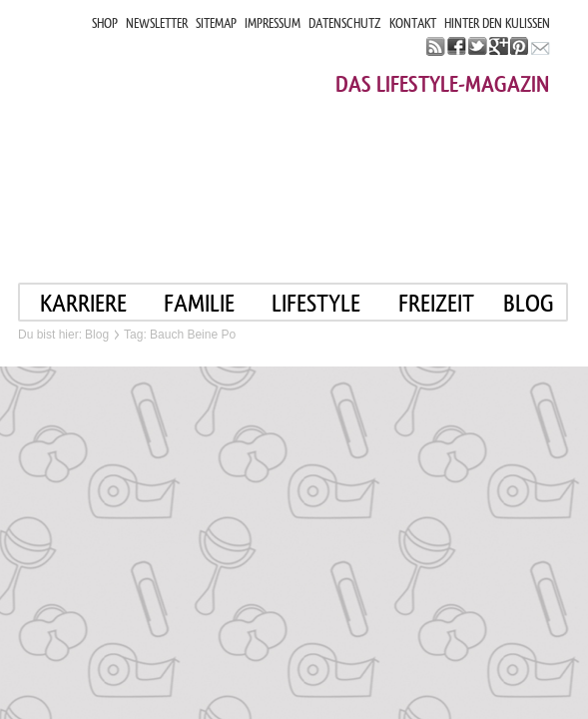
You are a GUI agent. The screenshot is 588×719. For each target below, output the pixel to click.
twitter (478, 46)
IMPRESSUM (273, 23)
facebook (457, 46)
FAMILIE (199, 303)
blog (529, 303)
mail (541, 46)
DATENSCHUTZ (345, 23)
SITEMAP (216, 23)
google (499, 46)
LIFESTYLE (316, 303)
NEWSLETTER (157, 23)
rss (436, 46)
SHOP (105, 23)
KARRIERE (83, 303)
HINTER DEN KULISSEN (497, 23)
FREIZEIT (436, 303)
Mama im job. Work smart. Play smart (197, 137)
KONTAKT (413, 23)
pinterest (520, 46)
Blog (97, 335)
